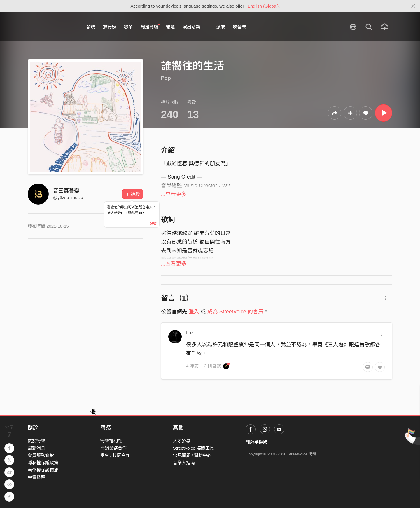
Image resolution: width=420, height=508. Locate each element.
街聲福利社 (111, 441)
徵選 (170, 27)
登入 (194, 312)
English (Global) (263, 6)
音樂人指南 (184, 463)
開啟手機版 (257, 442)
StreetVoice (52, 27)
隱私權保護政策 (43, 463)
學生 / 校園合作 (115, 455)
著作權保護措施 (43, 470)
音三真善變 (66, 191)
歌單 (128, 27)
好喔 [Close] (153, 224)
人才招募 (182, 441)
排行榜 (110, 27)
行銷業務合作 (113, 448)
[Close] (413, 6)
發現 (91, 27)
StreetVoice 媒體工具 (194, 448)
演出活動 (191, 27)
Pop (166, 78)
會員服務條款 (41, 455)
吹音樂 (239, 27)
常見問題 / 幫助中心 (192, 455)
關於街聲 (36, 441)
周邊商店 (150, 27)
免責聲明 (36, 477)
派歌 (220, 27)
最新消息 (36, 448)
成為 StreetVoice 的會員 (235, 312)
